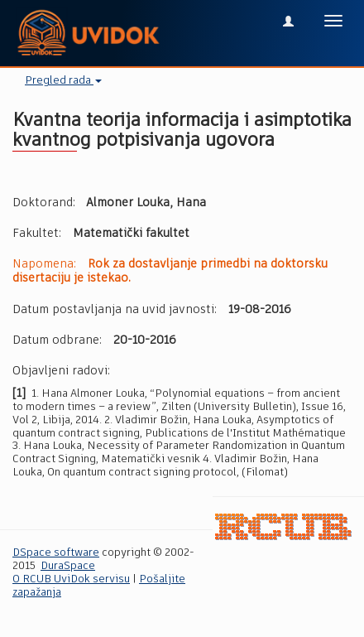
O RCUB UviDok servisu (71, 579)
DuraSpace (68, 566)
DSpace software (56, 553)
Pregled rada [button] (63, 81)
